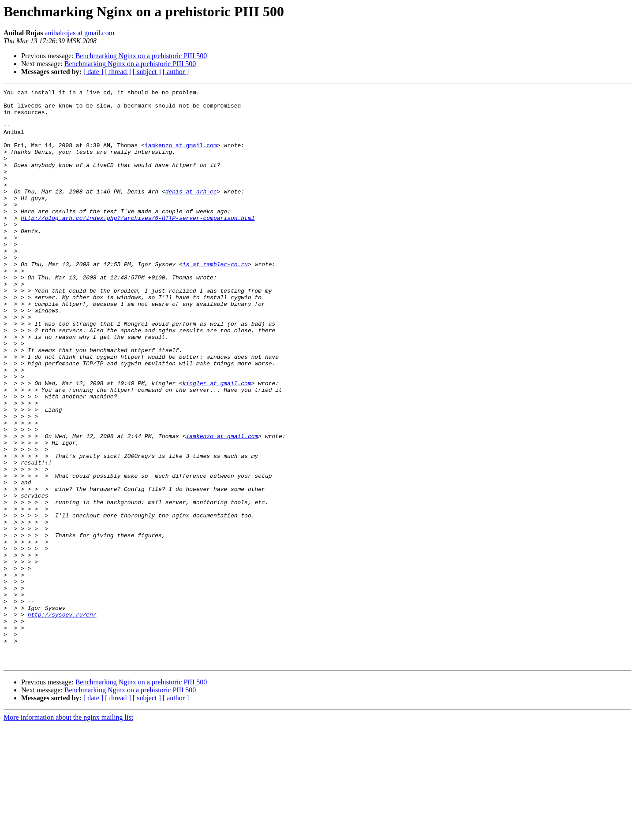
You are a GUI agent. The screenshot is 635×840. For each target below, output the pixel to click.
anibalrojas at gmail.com (79, 33)
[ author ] (176, 72)
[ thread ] (118, 72)
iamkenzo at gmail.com (181, 157)
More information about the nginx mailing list (68, 832)
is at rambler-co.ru (215, 300)
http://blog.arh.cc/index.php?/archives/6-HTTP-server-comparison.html (138, 244)
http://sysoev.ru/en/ (62, 720)
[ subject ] (147, 72)
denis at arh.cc (191, 212)
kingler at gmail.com (217, 442)
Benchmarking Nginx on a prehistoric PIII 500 (141, 56)
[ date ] (93, 72)
